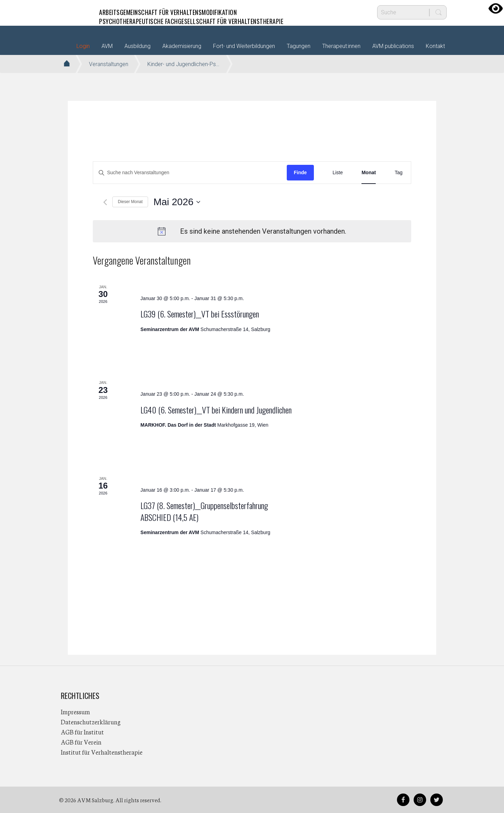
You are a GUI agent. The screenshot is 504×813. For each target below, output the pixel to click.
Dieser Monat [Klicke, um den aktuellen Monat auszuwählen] (130, 202)
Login (83, 46)
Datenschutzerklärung (91, 722)
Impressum (75, 711)
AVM (75, 12)
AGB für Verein (81, 742)
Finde (300, 172)
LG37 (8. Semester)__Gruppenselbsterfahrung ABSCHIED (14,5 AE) (204, 511)
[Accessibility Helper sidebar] (496, 8)
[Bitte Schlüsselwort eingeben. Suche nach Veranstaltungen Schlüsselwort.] (190, 173)
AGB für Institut (82, 732)
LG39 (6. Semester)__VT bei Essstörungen (200, 314)
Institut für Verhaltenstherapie (102, 752)
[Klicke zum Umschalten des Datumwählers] (177, 202)
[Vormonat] (105, 202)
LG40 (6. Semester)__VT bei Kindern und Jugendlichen (216, 410)
